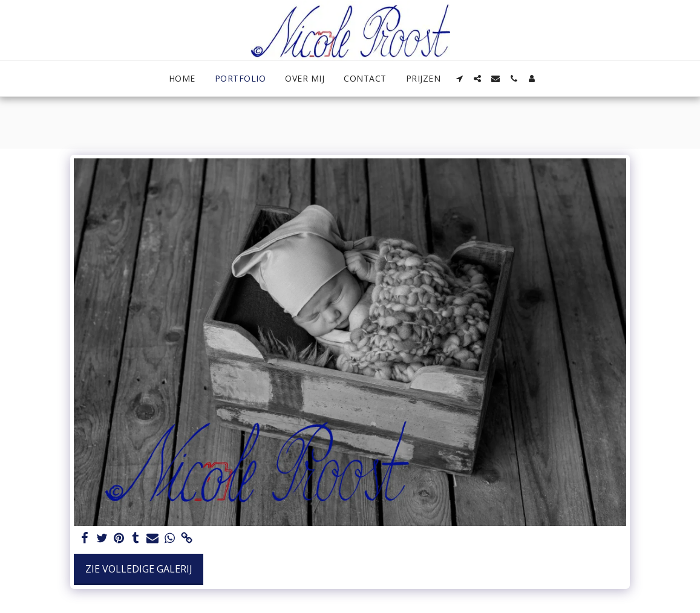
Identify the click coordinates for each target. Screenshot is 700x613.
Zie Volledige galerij (139, 569)
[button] (459, 79)
